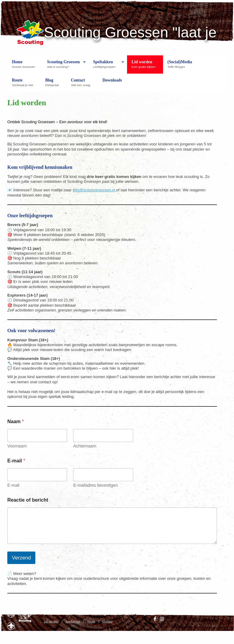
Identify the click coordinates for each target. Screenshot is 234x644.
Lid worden (145, 67)
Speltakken (106, 67)
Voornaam (17, 446)
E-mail (13, 485)
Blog (53, 85)
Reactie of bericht (28, 500)
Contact (82, 85)
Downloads (112, 85)
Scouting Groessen (64, 67)
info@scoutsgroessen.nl (94, 190)
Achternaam (85, 446)
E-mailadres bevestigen (95, 485)
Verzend (21, 558)
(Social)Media (180, 67)
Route (24, 85)
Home (25, 67)
